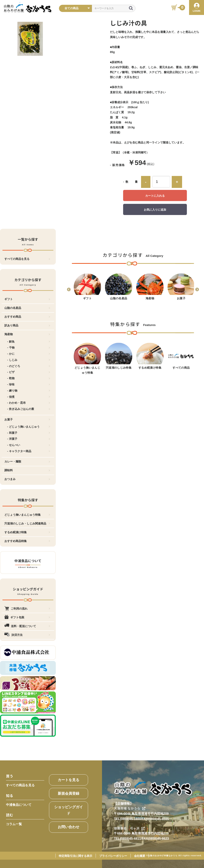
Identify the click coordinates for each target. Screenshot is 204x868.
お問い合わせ (69, 827)
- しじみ (29, 360)
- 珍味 (29, 384)
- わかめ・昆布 (29, 403)
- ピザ (29, 372)
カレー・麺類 (27, 461)
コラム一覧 (14, 824)
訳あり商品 (27, 325)
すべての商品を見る (27, 259)
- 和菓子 (29, 433)
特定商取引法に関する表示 (76, 856)
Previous (69, 290)
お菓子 (27, 419)
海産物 (27, 334)
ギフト (27, 299)
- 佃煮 (29, 397)
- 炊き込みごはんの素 (29, 409)
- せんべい (29, 445)
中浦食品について (19, 805)
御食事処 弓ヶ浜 (129, 828)
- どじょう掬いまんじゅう (29, 427)
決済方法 (27, 635)
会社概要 (140, 856)
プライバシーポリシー (113, 856)
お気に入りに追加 (155, 210)
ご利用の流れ (27, 609)
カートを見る (69, 780)
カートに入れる (155, 196)
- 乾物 (29, 378)
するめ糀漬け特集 (27, 532)
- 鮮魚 (29, 342)
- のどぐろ (29, 366)
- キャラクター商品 (29, 451)
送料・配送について (27, 626)
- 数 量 (131, 182)
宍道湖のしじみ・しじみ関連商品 (27, 523)
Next (197, 290)
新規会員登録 (69, 793)
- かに (29, 354)
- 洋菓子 (29, 439)
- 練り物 (29, 391)
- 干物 (29, 348)
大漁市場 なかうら (130, 808)
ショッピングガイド (69, 810)
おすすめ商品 (27, 317)
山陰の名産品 (27, 308)
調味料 (27, 470)
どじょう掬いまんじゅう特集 (27, 515)
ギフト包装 (27, 617)
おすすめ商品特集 (27, 541)
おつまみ (27, 479)
